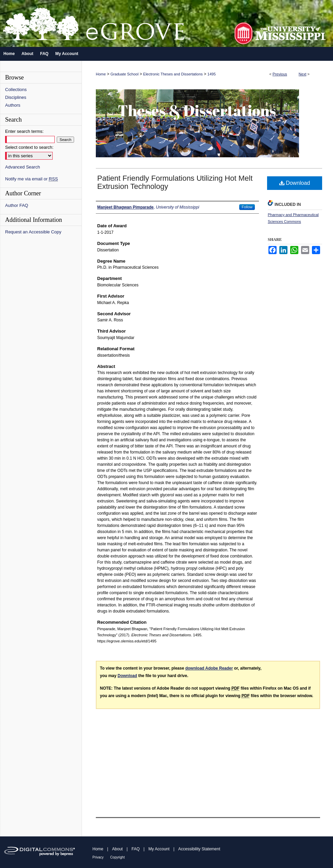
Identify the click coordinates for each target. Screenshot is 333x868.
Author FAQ (17, 205)
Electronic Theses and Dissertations (173, 74)
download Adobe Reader (209, 668)
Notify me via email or (31, 179)
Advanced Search (23, 167)
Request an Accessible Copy (33, 232)
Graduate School (125, 74)
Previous (280, 74)
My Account (159, 849)
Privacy (98, 857)
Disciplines (16, 97)
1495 (211, 74)
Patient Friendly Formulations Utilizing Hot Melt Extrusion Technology (175, 182)
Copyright (117, 857)
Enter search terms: (24, 131)
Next (303, 74)
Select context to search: (29, 147)
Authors (13, 105)
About (117, 849)
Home (101, 74)
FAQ (136, 849)
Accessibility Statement (199, 849)
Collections (16, 90)
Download (295, 183)
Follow (247, 207)
